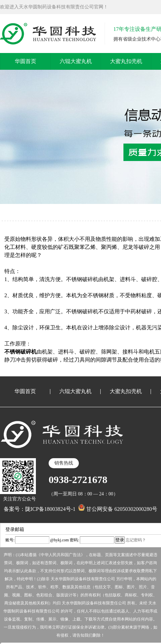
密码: (74, 540)
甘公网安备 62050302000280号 (118, 509)
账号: (10, 540)
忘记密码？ (136, 540)
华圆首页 (25, 61)
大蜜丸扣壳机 (126, 61)
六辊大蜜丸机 (76, 61)
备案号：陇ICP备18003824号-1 (40, 509)
